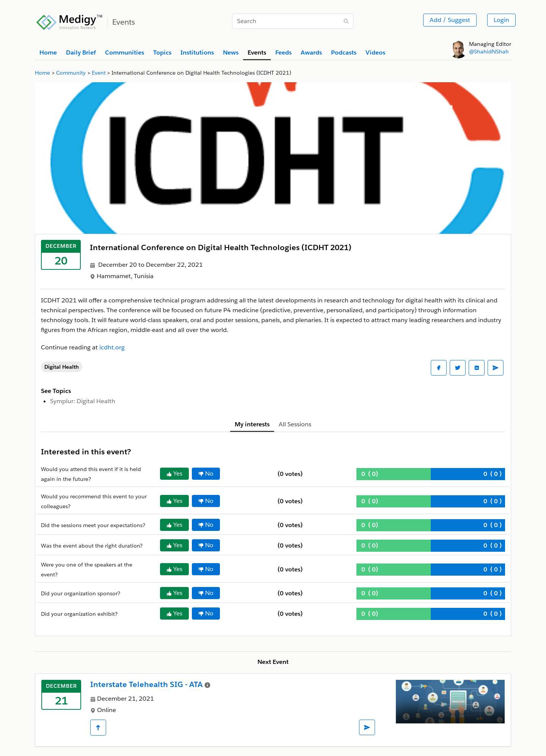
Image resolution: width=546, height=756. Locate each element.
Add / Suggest (450, 20)
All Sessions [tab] (295, 424)
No (206, 473)
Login (501, 20)
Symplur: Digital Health (83, 401)
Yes (174, 473)
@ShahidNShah (489, 52)
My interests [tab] (252, 424)
